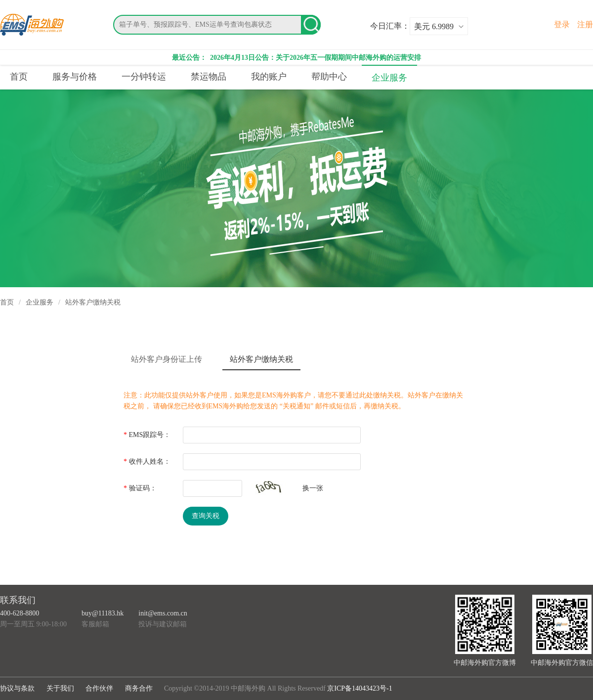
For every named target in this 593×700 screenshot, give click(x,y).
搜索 (311, 25)
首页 (19, 77)
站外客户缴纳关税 (261, 359)
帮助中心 (329, 77)
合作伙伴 (99, 688)
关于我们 (60, 688)
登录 (562, 24)
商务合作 (139, 688)
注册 (585, 24)
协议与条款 (17, 688)
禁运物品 (209, 77)
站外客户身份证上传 (167, 359)
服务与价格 (75, 77)
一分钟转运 (144, 77)
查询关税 (206, 516)
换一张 (313, 488)
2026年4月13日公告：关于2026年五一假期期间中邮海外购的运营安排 (315, 58)
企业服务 (389, 78)
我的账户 (269, 77)
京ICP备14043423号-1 (360, 688)
